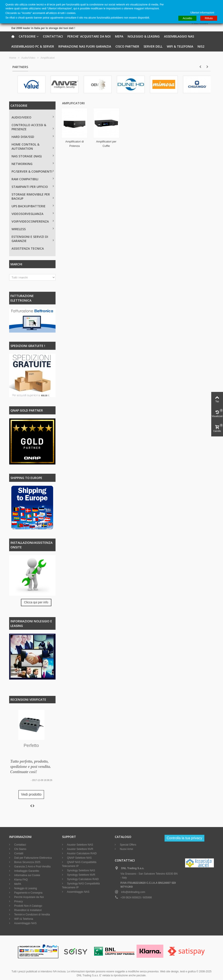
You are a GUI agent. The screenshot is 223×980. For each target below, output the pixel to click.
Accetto (187, 18)
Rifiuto (209, 18)
